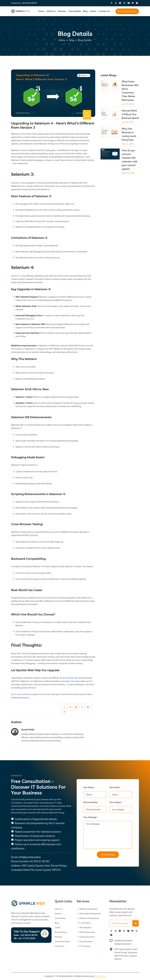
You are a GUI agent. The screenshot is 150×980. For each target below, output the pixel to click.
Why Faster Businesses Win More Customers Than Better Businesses (130, 91)
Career (93, 11)
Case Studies (75, 11)
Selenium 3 (16, 183)
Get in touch (17, 694)
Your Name (89, 787)
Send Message (108, 855)
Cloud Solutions (85, 941)
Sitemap (58, 937)
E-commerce (83, 923)
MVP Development (86, 932)
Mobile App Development (89, 914)
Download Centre (62, 941)
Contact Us (104, 11)
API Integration (84, 927)
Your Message (91, 817)
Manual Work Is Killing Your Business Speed (130, 114)
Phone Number (91, 802)
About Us (51, 11)
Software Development (88, 918)
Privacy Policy (61, 932)
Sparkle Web (68, 678)
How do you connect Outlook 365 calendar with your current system (130, 160)
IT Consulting (83, 946)
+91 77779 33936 (25, 938)
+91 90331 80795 (29, 3)
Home (41, 11)
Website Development (87, 909)
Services (62, 11)
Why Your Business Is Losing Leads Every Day (129, 134)
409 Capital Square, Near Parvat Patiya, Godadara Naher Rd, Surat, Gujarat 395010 (126, 954)
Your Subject (116, 802)
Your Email (115, 787)
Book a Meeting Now (127, 11)
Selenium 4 (16, 276)
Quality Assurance (86, 937)
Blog (85, 11)
